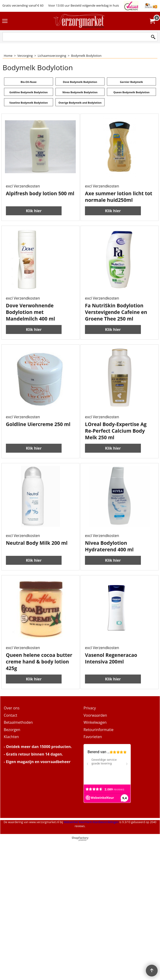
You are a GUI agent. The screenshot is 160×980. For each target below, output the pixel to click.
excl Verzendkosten (23, 186)
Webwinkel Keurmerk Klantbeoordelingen (91, 822)
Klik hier (34, 204)
